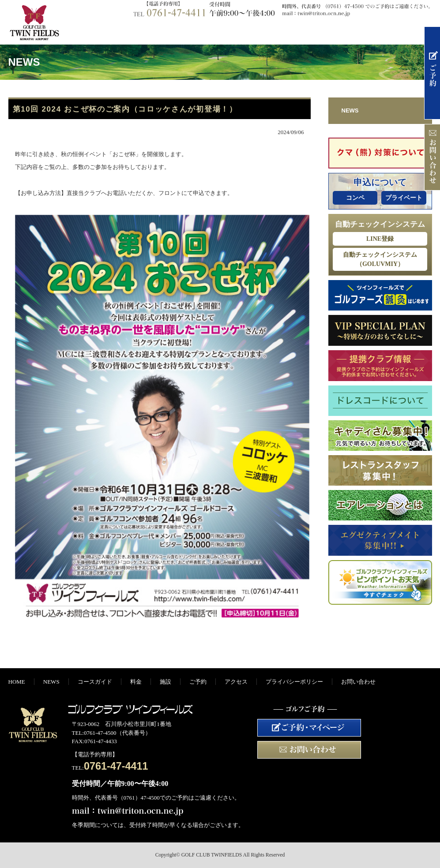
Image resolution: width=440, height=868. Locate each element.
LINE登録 (380, 239)
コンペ (355, 198)
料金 (247, 32)
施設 (300, 32)
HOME (88, 32)
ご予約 (353, 32)
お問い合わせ (358, 682)
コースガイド (194, 32)
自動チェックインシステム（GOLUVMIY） (380, 259)
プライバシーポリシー (294, 682)
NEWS (141, 32)
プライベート (404, 198)
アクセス (406, 32)
